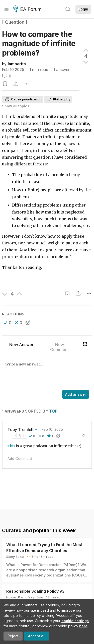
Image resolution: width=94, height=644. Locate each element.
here (83, 626)
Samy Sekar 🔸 (18, 557)
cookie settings (75, 621)
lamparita (17, 64)
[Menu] (7, 9)
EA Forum (28, 9)
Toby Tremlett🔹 (23, 430)
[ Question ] (15, 22)
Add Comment (20, 459)
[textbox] (46, 373)
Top (53, 411)
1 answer (62, 70)
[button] (8, 323)
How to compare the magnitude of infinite (39, 43)
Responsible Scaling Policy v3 (35, 591)
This (11, 446)
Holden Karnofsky (20, 597)
